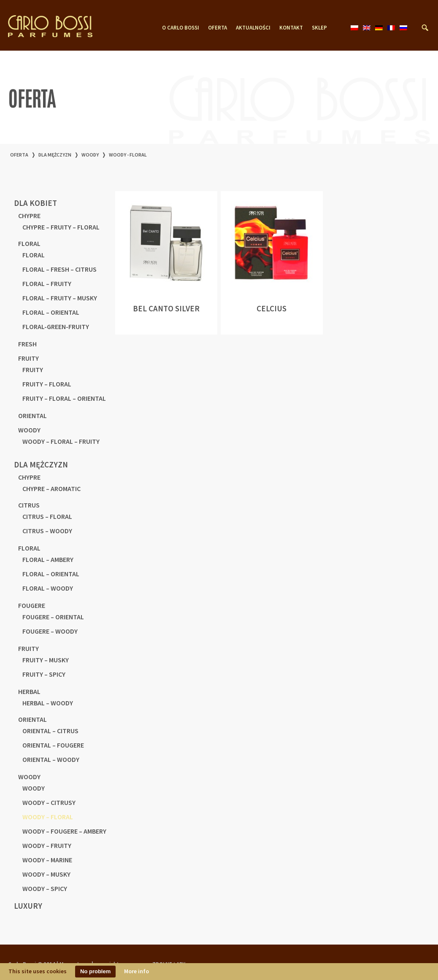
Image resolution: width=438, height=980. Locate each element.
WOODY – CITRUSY (49, 802)
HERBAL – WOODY (48, 703)
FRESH (27, 344)
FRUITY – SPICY (44, 674)
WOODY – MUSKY (46, 874)
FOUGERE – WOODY (50, 631)
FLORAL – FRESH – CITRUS (59, 269)
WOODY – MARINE (47, 860)
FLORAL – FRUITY (47, 283)
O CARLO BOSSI (181, 28)
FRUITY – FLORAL (47, 384)
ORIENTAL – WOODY (51, 759)
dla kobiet (35, 203)
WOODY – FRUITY (47, 845)
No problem (95, 971)
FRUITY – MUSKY (46, 660)
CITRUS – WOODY (47, 531)
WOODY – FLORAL (48, 817)
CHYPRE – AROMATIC (51, 489)
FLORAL (29, 243)
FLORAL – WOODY (48, 588)
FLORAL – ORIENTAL (51, 312)
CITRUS (29, 505)
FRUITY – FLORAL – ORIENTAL (64, 398)
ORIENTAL (32, 416)
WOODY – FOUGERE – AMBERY (64, 831)
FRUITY (28, 358)
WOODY (90, 155)
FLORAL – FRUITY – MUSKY (60, 298)
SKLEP (319, 28)
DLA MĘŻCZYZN (55, 155)
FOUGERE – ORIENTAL (53, 617)
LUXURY (28, 906)
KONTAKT (291, 28)
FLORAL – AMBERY (48, 559)
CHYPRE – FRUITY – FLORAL (61, 227)
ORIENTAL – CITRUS (50, 731)
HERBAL (29, 691)
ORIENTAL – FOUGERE (53, 745)
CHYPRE (29, 216)
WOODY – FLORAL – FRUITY (61, 441)
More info (137, 971)
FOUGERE (32, 605)
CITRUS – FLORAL (47, 516)
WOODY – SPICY (45, 888)
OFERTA (218, 28)
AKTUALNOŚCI (253, 28)
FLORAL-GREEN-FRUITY (56, 327)
